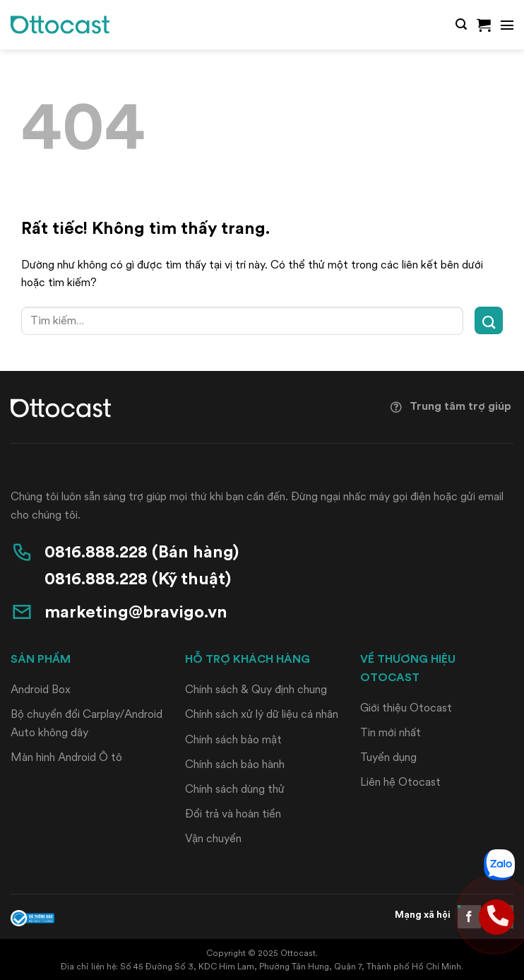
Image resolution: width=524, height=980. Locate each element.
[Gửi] (489, 320)
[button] (461, 24)
